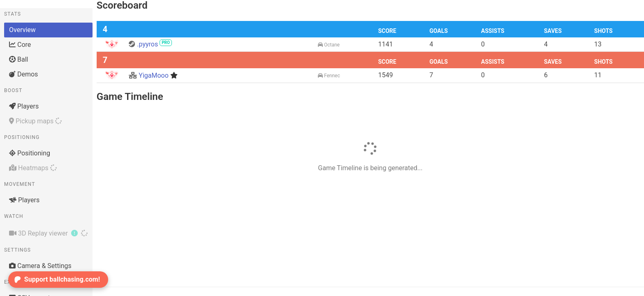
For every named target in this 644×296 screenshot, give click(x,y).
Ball (19, 59)
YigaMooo (153, 75)
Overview (22, 30)
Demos (23, 74)
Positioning (30, 153)
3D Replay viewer (48, 233)
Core (20, 45)
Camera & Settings (40, 266)
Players (24, 106)
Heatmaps (33, 168)
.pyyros (150, 44)
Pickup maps (35, 121)
